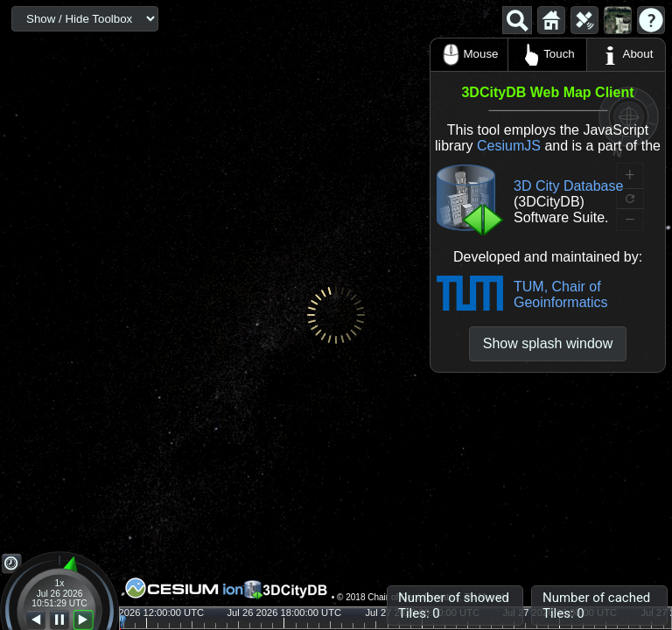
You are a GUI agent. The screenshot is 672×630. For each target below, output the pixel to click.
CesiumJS (509, 146)
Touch (547, 55)
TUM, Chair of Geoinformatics (561, 294)
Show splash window (548, 343)
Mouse (469, 55)
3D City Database (568, 186)
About (626, 55)
